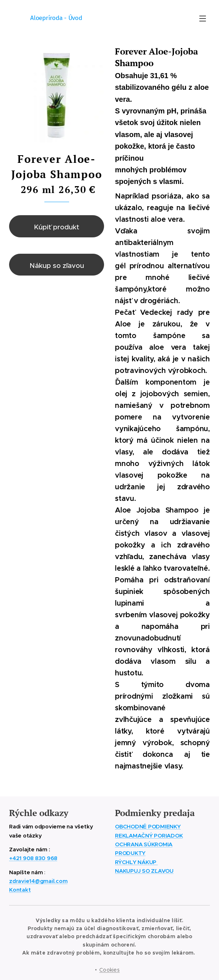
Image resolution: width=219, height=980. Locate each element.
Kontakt (20, 890)
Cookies (109, 970)
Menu (203, 19)
